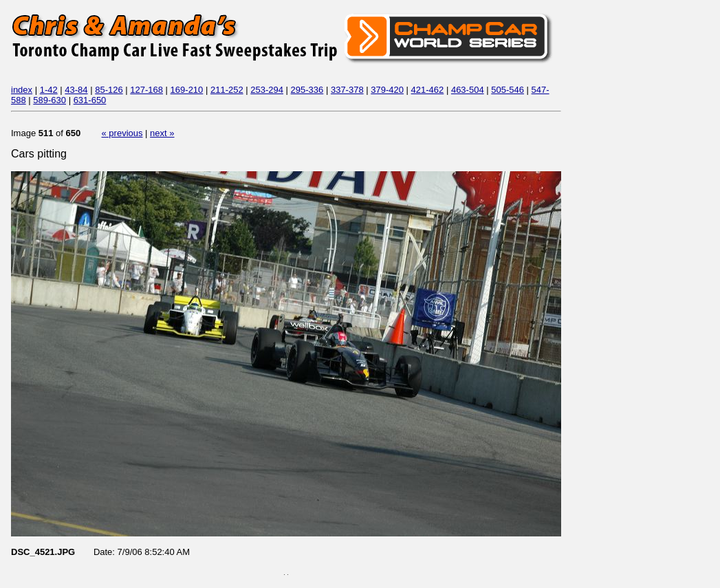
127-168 (146, 90)
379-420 (387, 90)
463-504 (468, 90)
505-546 (508, 90)
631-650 (90, 100)
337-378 (347, 90)
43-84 (76, 90)
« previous (122, 133)
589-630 (50, 100)
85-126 (109, 90)
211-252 (227, 90)
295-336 (307, 90)
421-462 (428, 90)
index (22, 90)
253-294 (267, 90)
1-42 (49, 90)
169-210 (187, 90)
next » (162, 133)
